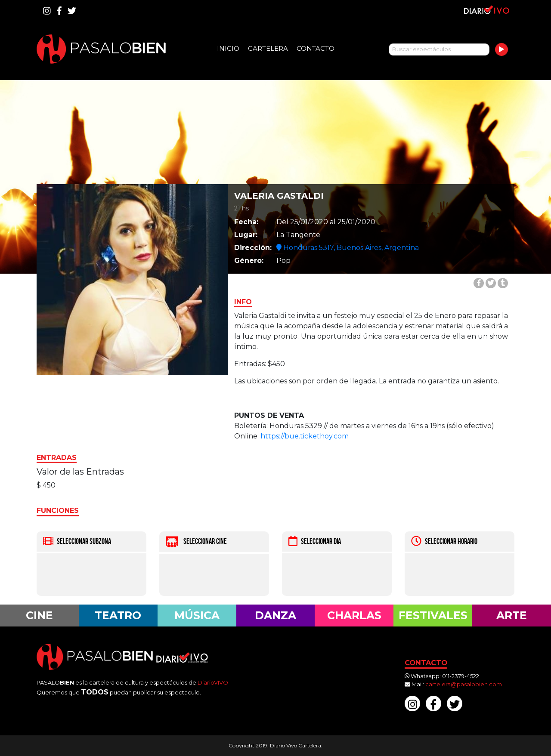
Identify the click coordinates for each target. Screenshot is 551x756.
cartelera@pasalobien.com (464, 684)
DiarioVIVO (213, 682)
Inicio (228, 48)
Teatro (118, 615)
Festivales (433, 615)
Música (197, 615)
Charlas (354, 615)
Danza (275, 615)
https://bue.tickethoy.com (305, 436)
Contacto (316, 48)
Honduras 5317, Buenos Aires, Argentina (348, 248)
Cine (39, 615)
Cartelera (268, 48)
